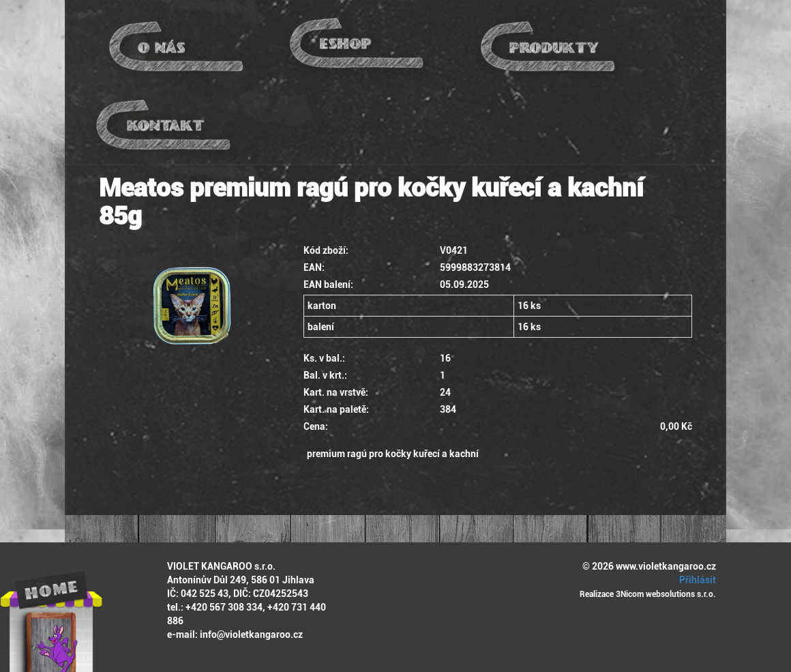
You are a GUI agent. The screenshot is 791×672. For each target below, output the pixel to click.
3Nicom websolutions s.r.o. (666, 594)
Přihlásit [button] (696, 580)
